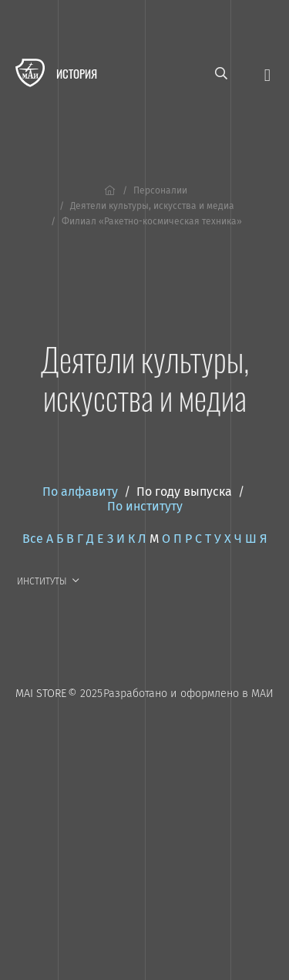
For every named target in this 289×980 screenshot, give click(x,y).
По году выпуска (184, 492)
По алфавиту (80, 492)
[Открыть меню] (267, 74)
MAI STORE (41, 694)
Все (33, 539)
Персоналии (160, 190)
